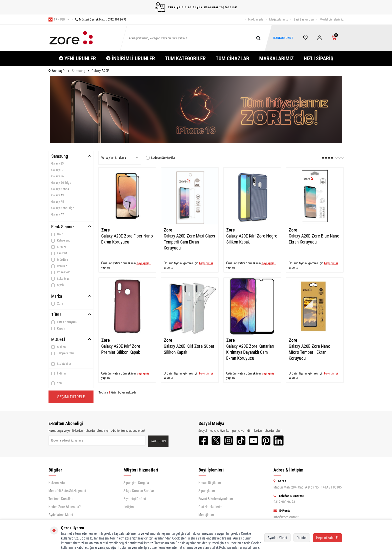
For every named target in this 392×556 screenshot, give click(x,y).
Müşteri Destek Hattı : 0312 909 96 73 (99, 19)
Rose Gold (61, 272)
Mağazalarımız (278, 19)
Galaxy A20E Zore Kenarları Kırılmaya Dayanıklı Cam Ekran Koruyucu (250, 352)
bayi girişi (143, 263)
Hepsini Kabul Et (327, 538)
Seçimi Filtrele (71, 397)
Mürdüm (60, 260)
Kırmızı (58, 247)
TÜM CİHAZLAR (232, 58)
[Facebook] (203, 440)
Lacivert (59, 253)
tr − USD (59, 19)
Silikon (58, 347)
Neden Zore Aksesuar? (65, 507)
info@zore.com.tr (286, 517)
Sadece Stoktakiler (161, 158)
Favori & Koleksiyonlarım (216, 499)
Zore (57, 303)
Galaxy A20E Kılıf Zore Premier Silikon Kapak (121, 349)
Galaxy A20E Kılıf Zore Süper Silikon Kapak (189, 349)
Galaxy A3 (57, 195)
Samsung (78, 71)
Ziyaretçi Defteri (135, 499)
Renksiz (59, 266)
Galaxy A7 (57, 214)
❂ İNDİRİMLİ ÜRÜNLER (130, 58)
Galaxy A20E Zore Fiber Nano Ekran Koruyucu (127, 239)
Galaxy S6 (57, 176)
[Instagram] (228, 440)
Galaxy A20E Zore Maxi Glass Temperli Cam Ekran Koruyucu (189, 242)
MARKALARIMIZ (276, 58)
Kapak (58, 328)
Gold (57, 234)
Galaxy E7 (57, 170)
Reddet (302, 538)
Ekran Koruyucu (64, 322)
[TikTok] (241, 440)
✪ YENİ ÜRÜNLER (77, 58)
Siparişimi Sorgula (136, 483)
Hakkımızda (256, 19)
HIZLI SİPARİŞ (318, 58)
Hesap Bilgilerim (210, 483)
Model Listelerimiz (332, 19)
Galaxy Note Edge (63, 208)
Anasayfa (57, 71)
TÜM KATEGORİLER (185, 58)
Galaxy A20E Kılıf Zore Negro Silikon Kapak (252, 239)
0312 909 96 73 (284, 502)
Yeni (57, 383)
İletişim (129, 507)
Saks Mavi (61, 279)
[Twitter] (216, 440)
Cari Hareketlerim (210, 507)
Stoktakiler (61, 364)
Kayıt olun (158, 441)
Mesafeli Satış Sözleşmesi (67, 491)
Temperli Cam (63, 353)
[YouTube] (253, 440)
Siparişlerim (207, 491)
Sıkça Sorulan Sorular (139, 491)
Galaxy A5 (57, 202)
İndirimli (59, 373)
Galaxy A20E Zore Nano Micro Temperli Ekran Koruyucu (309, 352)
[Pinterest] (266, 440)
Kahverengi (61, 240)
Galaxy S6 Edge (61, 183)
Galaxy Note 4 (60, 189)
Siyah (57, 285)
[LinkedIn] (278, 440)
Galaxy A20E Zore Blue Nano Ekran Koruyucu (314, 239)
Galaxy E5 (57, 163)
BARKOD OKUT (283, 38)
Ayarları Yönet (277, 538)
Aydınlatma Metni (61, 515)
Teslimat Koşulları (61, 499)
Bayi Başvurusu (304, 19)
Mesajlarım (206, 515)
